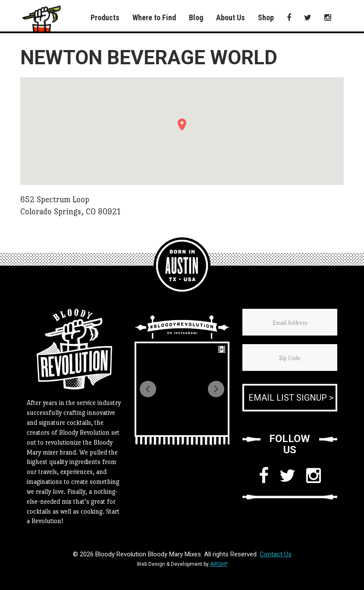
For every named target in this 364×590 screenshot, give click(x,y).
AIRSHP (219, 564)
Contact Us (276, 554)
